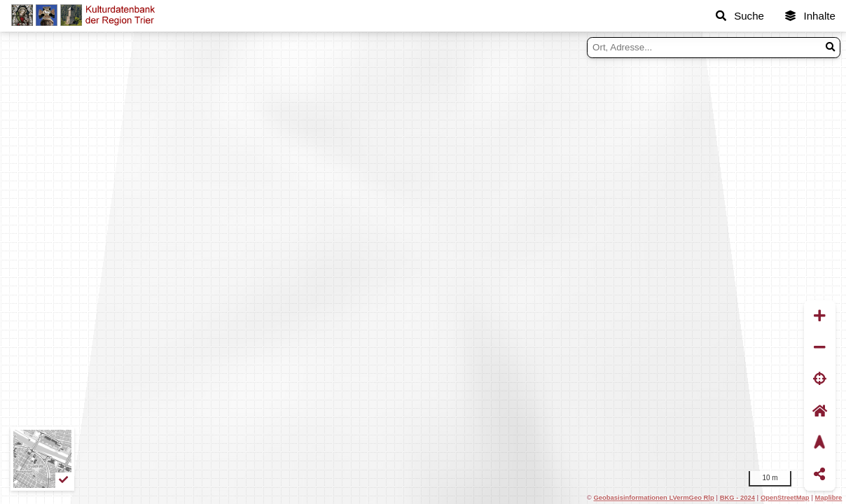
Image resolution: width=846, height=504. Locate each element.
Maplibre (829, 497)
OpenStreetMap (785, 497)
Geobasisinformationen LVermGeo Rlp (653, 497)
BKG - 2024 (737, 497)
